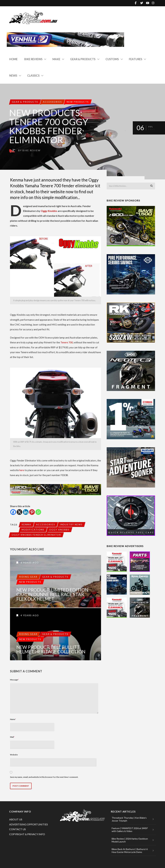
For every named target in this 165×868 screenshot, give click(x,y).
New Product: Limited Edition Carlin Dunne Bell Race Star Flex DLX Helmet (52, 594)
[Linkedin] (26, 512)
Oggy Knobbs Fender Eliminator (36, 535)
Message (14, 680)
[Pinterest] (32, 512)
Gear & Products (83, 59)
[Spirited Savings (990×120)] (56, 490)
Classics (33, 76)
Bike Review (32, 150)
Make (56, 59)
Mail (12, 737)
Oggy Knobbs (49, 211)
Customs (112, 59)
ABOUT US (16, 819)
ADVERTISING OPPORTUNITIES (29, 824)
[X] (19, 512)
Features (136, 59)
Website (14, 755)
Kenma (26, 524)
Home (13, 59)
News (13, 76)
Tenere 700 (67, 342)
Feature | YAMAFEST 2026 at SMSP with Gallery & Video (130, 830)
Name (13, 719)
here (22, 470)
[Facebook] (13, 512)
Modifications (33, 530)
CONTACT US (17, 829)
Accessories (52, 102)
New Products (78, 102)
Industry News (71, 524)
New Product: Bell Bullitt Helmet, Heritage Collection (51, 649)
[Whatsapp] (38, 512)
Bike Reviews (33, 59)
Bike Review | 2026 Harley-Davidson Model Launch (130, 840)
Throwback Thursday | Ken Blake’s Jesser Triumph (129, 819)
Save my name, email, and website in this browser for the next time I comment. (44, 777)
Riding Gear (28, 577)
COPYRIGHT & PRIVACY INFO (27, 834)
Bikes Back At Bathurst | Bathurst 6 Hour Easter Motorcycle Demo (130, 851)
